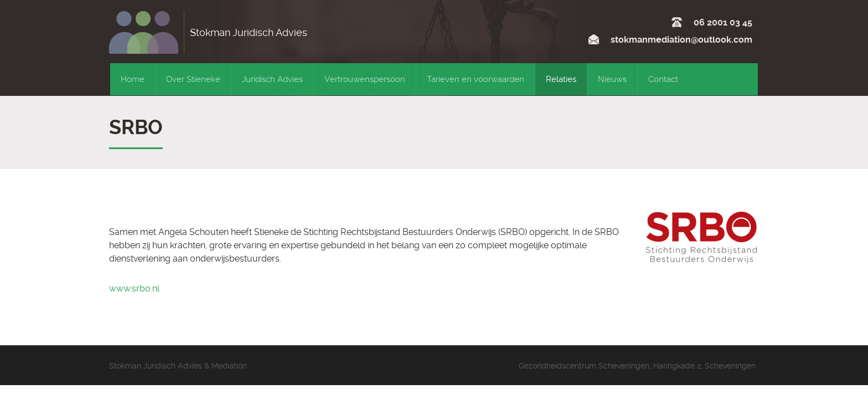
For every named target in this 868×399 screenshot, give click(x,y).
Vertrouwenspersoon (365, 79)
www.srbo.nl (134, 288)
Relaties (561, 79)
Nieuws (612, 79)
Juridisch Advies (272, 79)
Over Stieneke (193, 79)
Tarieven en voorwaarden (476, 79)
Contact (663, 79)
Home (133, 79)
